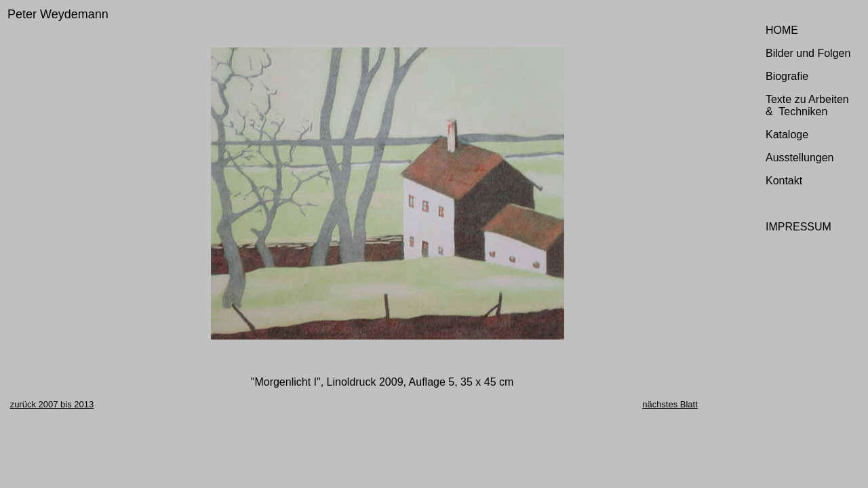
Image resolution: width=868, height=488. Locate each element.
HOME (782, 30)
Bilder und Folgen (808, 53)
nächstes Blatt (670, 404)
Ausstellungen (800, 158)
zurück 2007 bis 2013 (52, 404)
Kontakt (784, 181)
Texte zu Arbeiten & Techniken (807, 105)
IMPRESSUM (798, 227)
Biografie (787, 76)
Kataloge (787, 135)
